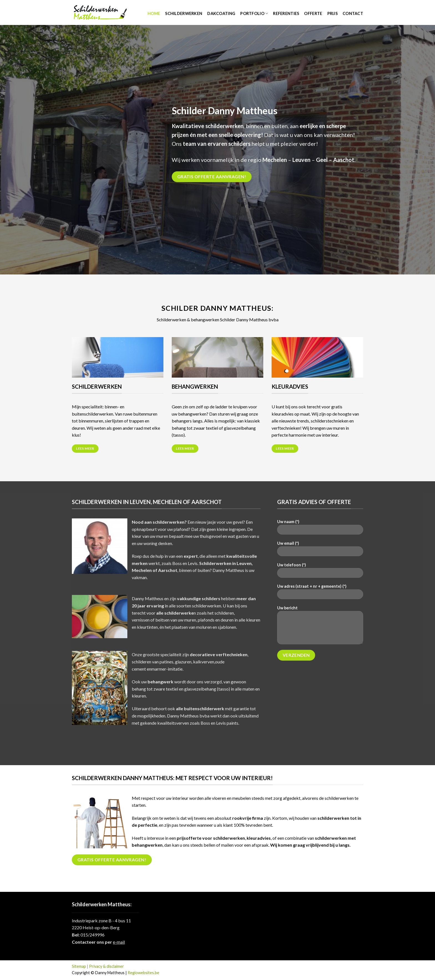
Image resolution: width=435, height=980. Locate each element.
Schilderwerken (184, 13)
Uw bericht (320, 627)
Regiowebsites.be (143, 973)
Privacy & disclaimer (107, 966)
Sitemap (79, 966)
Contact (353, 13)
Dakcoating (221, 13)
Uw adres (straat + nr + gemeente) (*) (320, 593)
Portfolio (254, 13)
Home (154, 13)
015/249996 (93, 935)
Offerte (313, 13)
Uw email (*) (320, 550)
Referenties (286, 13)
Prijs (332, 13)
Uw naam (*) (320, 529)
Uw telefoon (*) (320, 572)
